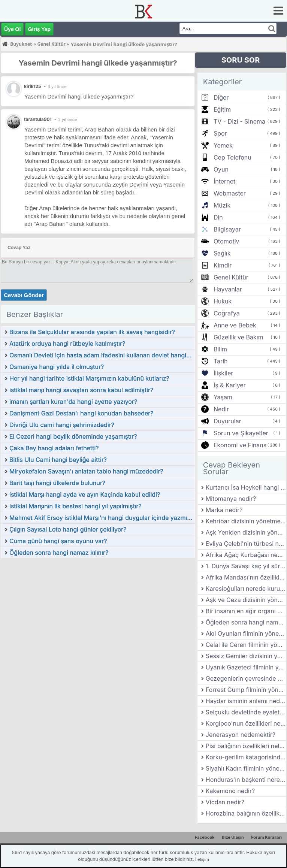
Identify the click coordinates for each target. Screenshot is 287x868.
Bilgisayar (227, 229)
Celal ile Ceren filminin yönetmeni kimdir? (246, 645)
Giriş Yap (39, 29)
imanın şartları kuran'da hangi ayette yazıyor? (73, 402)
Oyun (221, 169)
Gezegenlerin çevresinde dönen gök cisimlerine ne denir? (246, 678)
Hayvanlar (228, 289)
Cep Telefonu (232, 157)
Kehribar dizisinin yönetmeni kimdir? (246, 521)
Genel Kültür (231, 277)
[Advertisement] (98, 615)
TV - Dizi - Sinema (239, 121)
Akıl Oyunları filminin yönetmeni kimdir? (246, 633)
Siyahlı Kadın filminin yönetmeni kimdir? (246, 768)
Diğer (221, 97)
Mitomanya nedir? (231, 499)
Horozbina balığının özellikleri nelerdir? (246, 813)
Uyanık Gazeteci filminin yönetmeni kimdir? (246, 667)
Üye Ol (12, 29)
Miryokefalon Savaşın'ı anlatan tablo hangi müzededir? (86, 471)
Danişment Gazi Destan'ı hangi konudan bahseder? (81, 413)
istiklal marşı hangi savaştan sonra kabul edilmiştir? (81, 390)
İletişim (202, 859)
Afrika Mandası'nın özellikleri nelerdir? (246, 577)
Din (218, 217)
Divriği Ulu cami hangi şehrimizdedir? (62, 425)
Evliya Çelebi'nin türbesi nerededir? (246, 544)
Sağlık (222, 253)
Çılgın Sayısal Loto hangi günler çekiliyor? (68, 529)
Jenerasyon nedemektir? (241, 735)
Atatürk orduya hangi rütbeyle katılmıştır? (67, 344)
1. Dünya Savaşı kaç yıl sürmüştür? (246, 566)
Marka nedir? (224, 510)
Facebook (205, 837)
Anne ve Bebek (235, 325)
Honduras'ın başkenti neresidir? (246, 780)
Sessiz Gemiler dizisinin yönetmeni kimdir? (246, 656)
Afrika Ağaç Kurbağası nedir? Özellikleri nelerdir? (246, 555)
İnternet (224, 181)
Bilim (220, 349)
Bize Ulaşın (233, 837)
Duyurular (227, 421)
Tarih (221, 361)
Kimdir (223, 265)
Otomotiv (226, 241)
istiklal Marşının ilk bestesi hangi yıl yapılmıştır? (75, 506)
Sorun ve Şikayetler (241, 433)
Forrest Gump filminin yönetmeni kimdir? (246, 690)
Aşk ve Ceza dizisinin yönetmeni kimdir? (246, 600)
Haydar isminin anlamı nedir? (246, 701)
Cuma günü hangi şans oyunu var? (58, 541)
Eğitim (222, 109)
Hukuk (223, 301)
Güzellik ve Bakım (238, 337)
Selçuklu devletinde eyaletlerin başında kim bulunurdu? (246, 712)
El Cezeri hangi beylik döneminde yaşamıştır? (73, 436)
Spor (220, 133)
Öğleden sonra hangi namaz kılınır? (59, 553)
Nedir (221, 409)
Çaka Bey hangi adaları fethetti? (54, 448)
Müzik (222, 205)
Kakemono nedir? (230, 791)
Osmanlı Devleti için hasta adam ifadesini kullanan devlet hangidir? (102, 355)
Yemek (223, 145)
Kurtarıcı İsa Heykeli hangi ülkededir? (246, 487)
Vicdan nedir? (225, 802)
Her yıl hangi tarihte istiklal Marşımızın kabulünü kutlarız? (89, 378)
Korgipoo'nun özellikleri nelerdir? (246, 723)
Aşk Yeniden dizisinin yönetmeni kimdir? (246, 532)
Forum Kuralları (266, 837)
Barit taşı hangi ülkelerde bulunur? (57, 483)
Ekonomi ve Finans (240, 445)
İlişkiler (223, 373)
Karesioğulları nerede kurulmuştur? (246, 589)
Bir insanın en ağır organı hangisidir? (246, 611)
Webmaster (230, 193)
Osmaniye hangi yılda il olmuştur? (57, 367)
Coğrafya (227, 313)
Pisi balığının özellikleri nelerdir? (246, 746)
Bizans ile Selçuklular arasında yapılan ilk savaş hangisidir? (92, 332)
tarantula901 (38, 119)
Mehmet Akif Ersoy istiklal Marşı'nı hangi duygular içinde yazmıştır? (102, 518)
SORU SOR (241, 60)
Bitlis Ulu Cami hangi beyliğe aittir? (58, 460)
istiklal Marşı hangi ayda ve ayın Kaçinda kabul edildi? (85, 495)
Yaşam (223, 397)
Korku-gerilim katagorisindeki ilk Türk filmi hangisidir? (246, 757)
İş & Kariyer (230, 385)
